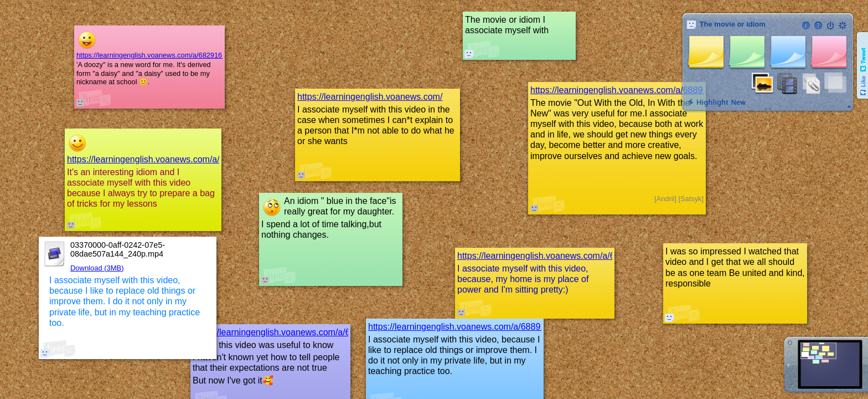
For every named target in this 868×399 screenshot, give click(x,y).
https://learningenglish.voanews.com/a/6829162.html (159, 55)
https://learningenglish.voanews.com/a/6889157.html (471, 327)
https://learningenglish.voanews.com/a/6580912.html (296, 332)
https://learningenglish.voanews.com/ (370, 97)
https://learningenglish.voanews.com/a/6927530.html (560, 256)
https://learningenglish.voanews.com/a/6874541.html (170, 159)
